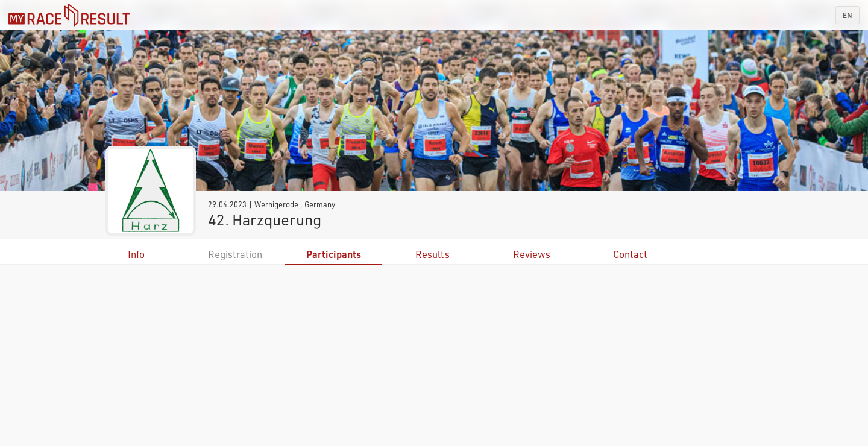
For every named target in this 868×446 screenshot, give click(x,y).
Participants (334, 254)
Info (136, 254)
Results (432, 254)
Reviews (532, 254)
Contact (630, 254)
